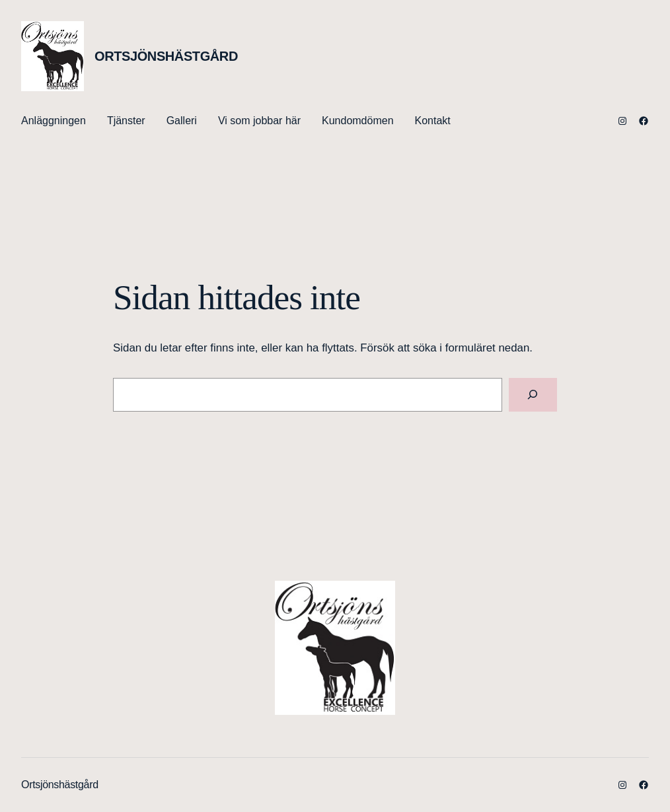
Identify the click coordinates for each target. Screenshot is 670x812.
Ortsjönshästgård (166, 56)
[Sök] (533, 395)
